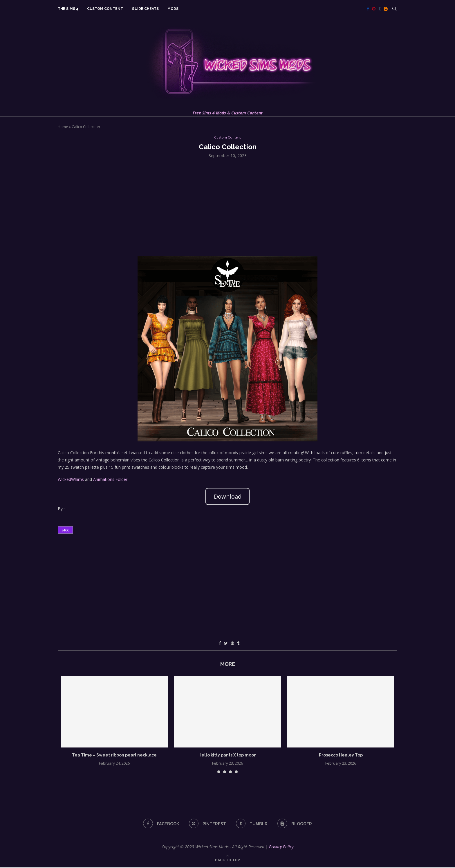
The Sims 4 (68, 9)
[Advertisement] (228, 207)
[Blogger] (386, 9)
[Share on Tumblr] (238, 644)
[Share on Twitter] (226, 644)
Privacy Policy (281, 847)
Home (63, 127)
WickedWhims (71, 480)
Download (228, 497)
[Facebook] (368, 9)
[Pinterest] (374, 9)
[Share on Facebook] (220, 644)
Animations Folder (110, 480)
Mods (173, 9)
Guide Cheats (145, 9)
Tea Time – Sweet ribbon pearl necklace (114, 756)
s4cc (65, 531)
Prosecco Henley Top (341, 756)
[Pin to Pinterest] (232, 644)
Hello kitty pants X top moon (228, 756)
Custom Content (105, 9)
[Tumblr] (380, 9)
